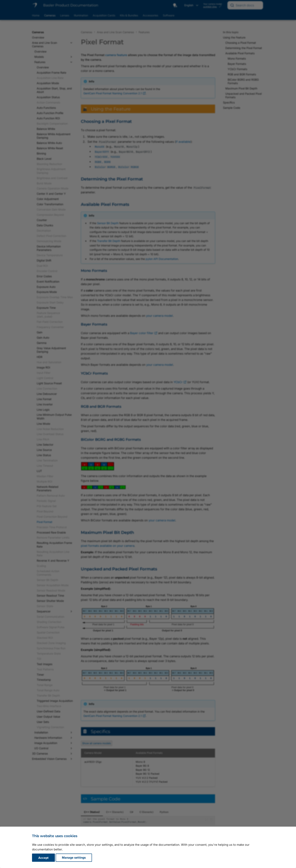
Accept (43, 858)
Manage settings (74, 858)
